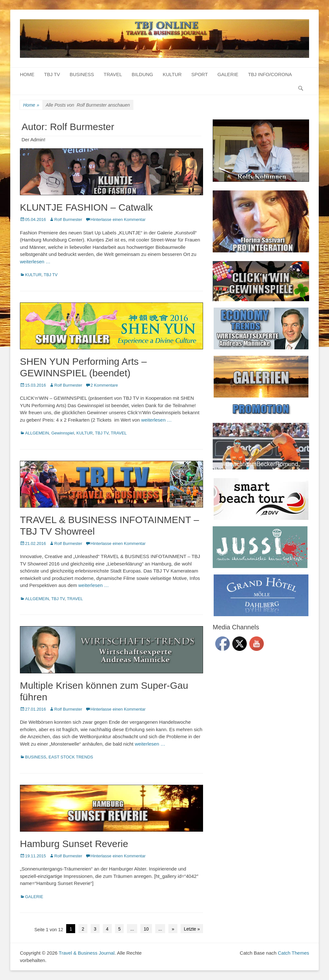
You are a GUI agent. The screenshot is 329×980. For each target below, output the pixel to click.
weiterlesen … (35, 262)
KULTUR (172, 74)
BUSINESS (82, 74)
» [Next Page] (173, 929)
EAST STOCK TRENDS (71, 757)
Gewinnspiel (63, 433)
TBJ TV (52, 74)
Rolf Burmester (68, 219)
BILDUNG (142, 74)
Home (31, 105)
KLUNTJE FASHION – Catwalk (86, 207)
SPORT (199, 74)
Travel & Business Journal (87, 953)
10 (146, 929)
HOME (27, 74)
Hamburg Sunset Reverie (74, 844)
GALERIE (228, 74)
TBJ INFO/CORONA (270, 74)
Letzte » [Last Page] (192, 929)
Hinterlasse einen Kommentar (118, 219)
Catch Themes (293, 953)
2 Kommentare (104, 385)
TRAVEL (113, 74)
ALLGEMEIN (37, 433)
